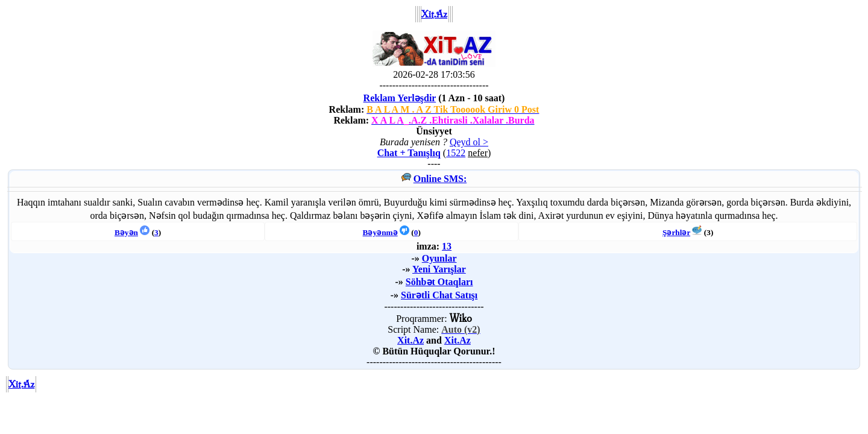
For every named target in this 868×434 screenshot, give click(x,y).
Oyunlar (439, 258)
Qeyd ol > (469, 142)
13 (447, 246)
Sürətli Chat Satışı (439, 295)
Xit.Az (410, 340)
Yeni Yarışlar (439, 269)
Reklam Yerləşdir (400, 98)
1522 (456, 153)
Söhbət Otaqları (439, 282)
